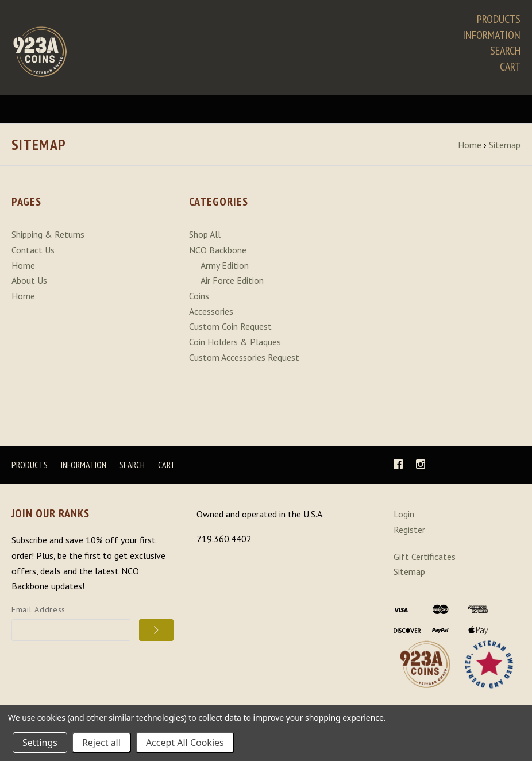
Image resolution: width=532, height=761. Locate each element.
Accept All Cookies (185, 743)
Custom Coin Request (230, 329)
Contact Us (33, 253)
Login (404, 517)
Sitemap (409, 574)
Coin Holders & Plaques (235, 345)
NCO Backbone (218, 253)
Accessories (211, 314)
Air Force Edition (232, 283)
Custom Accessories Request (244, 360)
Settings (40, 743)
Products (499, 19)
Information (491, 35)
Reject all (101, 743)
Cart (510, 67)
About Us (29, 283)
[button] (425, 667)
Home (23, 268)
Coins (199, 299)
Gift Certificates (425, 559)
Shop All (205, 238)
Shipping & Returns (48, 238)
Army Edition (225, 268)
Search (505, 51)
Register (409, 532)
